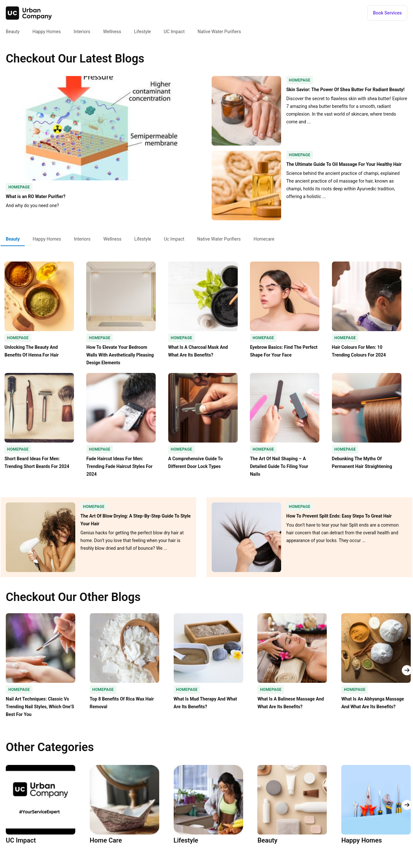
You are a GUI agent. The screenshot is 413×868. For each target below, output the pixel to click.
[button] (387, 13)
